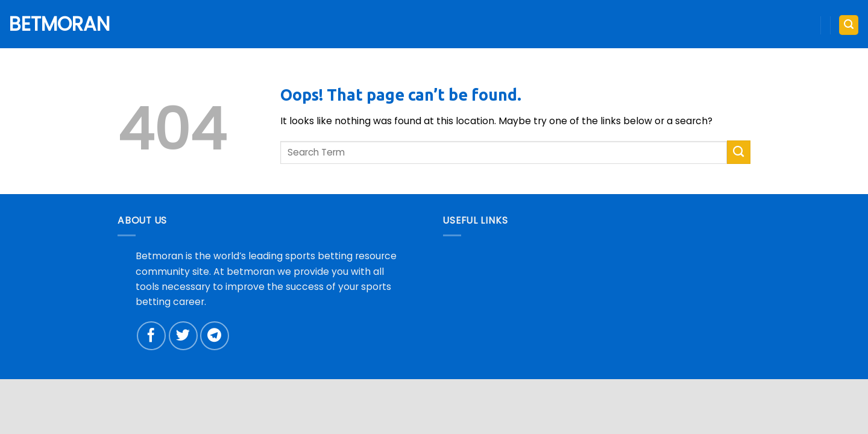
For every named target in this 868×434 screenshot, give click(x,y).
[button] (848, 25)
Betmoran (54, 24)
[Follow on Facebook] (151, 336)
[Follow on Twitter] (183, 336)
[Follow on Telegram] (215, 336)
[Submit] (739, 152)
